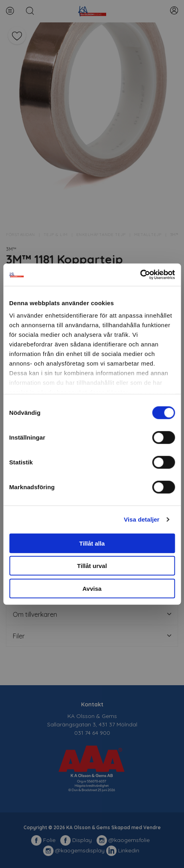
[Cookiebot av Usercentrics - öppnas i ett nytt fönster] (140, 275)
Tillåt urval (92, 566)
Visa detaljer (141, 519)
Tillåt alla (92, 543)
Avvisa (92, 588)
